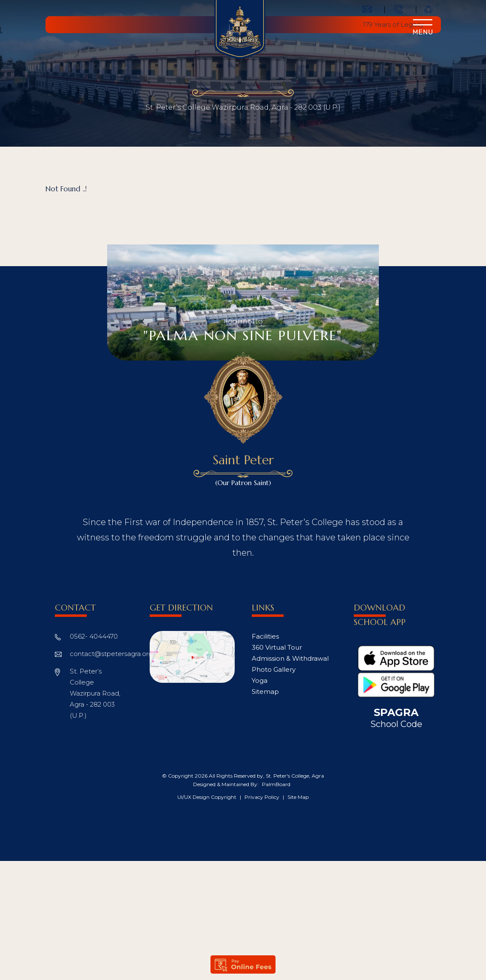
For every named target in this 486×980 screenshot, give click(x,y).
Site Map (298, 797)
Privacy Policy (263, 797)
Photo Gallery (274, 669)
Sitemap (265, 692)
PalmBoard (276, 784)
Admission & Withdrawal (290, 658)
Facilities (265, 636)
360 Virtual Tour (277, 647)
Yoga (260, 680)
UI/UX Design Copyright (207, 797)
